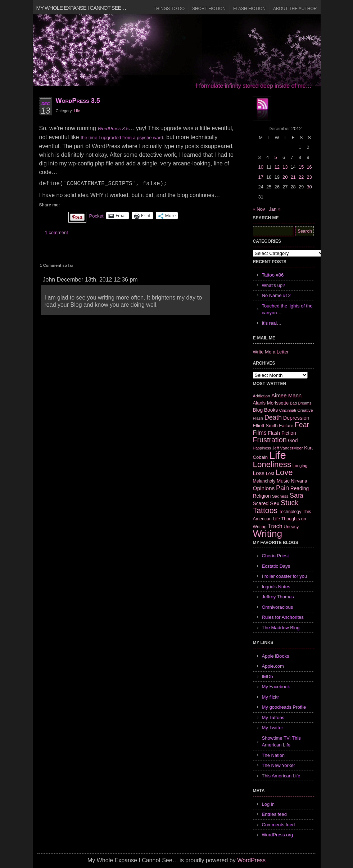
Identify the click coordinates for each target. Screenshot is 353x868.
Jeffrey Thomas (278, 597)
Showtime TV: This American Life (281, 742)
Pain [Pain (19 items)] (282, 488)
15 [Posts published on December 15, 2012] (301, 167)
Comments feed (279, 825)
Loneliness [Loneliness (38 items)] (272, 464)
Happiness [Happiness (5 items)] (262, 448)
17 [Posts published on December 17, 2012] (261, 177)
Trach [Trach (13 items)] (275, 526)
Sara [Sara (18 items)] (297, 495)
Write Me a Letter (271, 352)
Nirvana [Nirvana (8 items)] (299, 481)
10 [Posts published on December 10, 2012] (261, 167)
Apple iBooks (276, 656)
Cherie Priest (275, 556)
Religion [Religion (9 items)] (262, 496)
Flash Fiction (249, 9)
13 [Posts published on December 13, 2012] (285, 167)
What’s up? (274, 285)
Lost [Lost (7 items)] (270, 474)
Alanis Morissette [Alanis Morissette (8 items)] (271, 403)
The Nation (273, 755)
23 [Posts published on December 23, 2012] (309, 177)
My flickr (271, 697)
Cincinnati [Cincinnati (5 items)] (288, 410)
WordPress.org (277, 835)
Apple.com (273, 666)
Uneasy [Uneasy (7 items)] (291, 527)
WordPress (251, 860)
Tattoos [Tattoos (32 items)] (265, 511)
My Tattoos (273, 718)
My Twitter (273, 728)
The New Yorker (279, 765)
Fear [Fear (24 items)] (302, 425)
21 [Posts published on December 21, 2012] (293, 177)
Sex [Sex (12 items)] (275, 503)
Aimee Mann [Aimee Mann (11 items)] (286, 395)
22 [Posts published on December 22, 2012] (301, 177)
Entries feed (274, 814)
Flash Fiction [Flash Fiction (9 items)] (282, 433)
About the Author (295, 9)
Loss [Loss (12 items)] (259, 473)
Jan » (275, 209)
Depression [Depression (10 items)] (296, 418)
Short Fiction (209, 9)
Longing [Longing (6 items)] (300, 465)
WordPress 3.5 (78, 101)
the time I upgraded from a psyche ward (122, 138)
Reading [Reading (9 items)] (300, 488)
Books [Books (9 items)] (271, 410)
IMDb (268, 677)
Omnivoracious (278, 607)
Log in (268, 804)
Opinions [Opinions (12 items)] (264, 488)
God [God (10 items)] (293, 440)
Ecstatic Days (276, 566)
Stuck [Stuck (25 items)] (289, 503)
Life (77, 111)
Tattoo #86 (273, 275)
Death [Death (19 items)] (273, 417)
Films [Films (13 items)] (260, 433)
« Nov (259, 209)
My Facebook (276, 687)
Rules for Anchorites (283, 617)
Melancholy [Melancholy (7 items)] (264, 481)
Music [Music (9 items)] (283, 481)
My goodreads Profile (284, 707)
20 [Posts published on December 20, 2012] (285, 177)
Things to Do (169, 9)
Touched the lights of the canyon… (287, 309)
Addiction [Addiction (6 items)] (262, 396)
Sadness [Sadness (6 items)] (280, 496)
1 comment (56, 232)
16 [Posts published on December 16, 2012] (309, 167)
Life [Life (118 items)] (278, 455)
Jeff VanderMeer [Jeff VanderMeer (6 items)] (287, 448)
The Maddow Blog (281, 628)
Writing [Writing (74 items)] (268, 534)
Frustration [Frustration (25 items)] (270, 440)
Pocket (96, 216)
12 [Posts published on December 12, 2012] (277, 167)
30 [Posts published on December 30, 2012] (309, 187)
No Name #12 (276, 295)
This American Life (281, 776)
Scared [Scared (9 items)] (261, 503)
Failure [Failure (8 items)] (286, 426)
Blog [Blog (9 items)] (258, 410)
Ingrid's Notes (276, 587)
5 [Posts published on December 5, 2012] (275, 157)
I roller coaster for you (285, 576)
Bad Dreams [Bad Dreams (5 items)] (301, 403)
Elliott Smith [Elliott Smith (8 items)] (265, 426)
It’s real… (272, 323)
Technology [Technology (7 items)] (290, 512)
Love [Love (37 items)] (284, 472)
